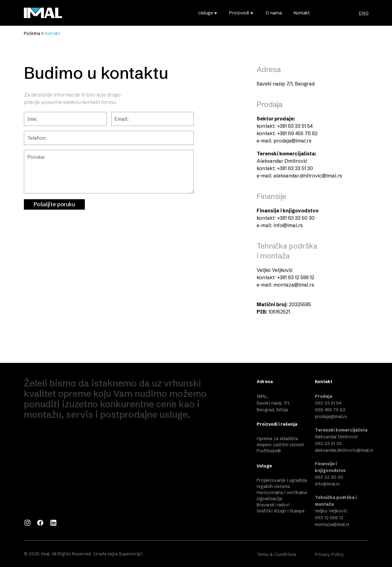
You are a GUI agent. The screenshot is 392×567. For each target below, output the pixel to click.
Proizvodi (239, 13)
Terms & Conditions (277, 554)
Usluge (206, 13)
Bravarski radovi (273, 505)
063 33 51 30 (328, 443)
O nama (274, 13)
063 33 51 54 (328, 403)
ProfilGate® (269, 451)
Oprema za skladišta (277, 439)
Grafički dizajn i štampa (281, 511)
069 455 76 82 (330, 410)
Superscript (130, 554)
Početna (32, 33)
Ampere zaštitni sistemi (280, 445)
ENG (364, 13)
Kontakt (302, 13)
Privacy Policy (329, 554)
